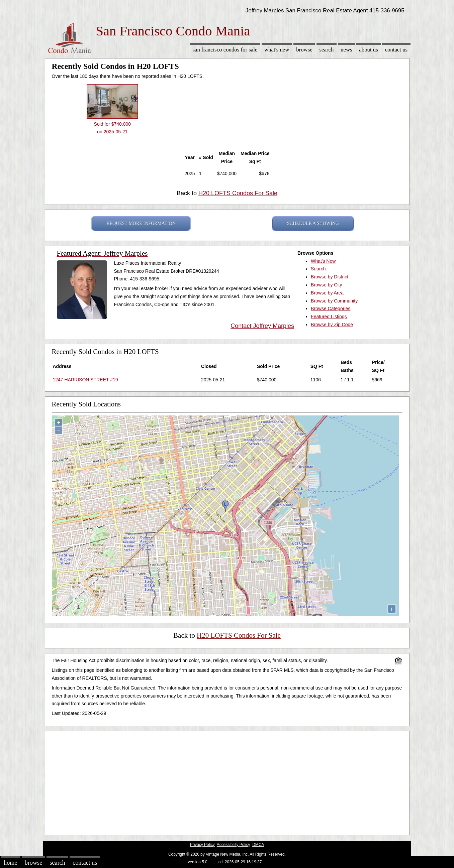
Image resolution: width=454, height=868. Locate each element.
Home (10, 863)
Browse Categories (331, 308)
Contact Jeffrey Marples (262, 326)
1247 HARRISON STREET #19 (85, 380)
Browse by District (330, 277)
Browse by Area (327, 293)
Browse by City (326, 285)
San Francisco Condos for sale (225, 50)
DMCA (258, 845)
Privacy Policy (202, 845)
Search (326, 50)
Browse (304, 50)
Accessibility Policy (234, 845)
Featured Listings (329, 317)
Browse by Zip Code (332, 325)
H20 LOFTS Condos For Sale (238, 193)
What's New (277, 50)
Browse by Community (334, 301)
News (346, 50)
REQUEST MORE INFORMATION (141, 223)
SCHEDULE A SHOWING (313, 223)
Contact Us (396, 50)
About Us (368, 50)
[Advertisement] (227, 781)
